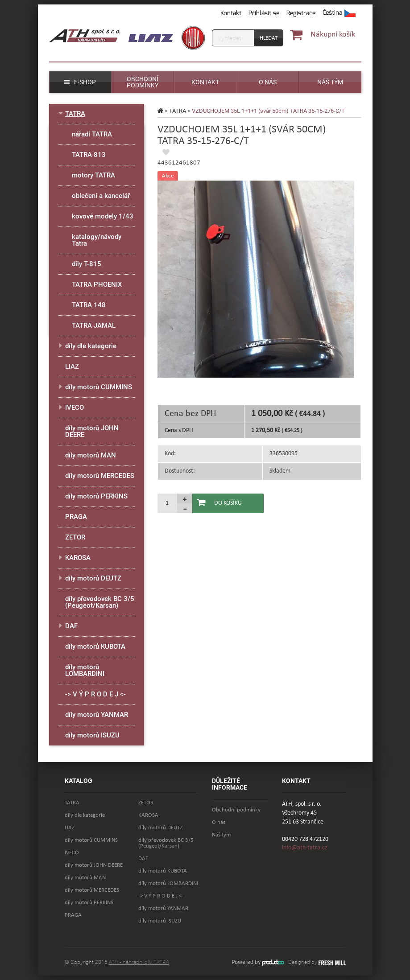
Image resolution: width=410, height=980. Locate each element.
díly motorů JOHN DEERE (92, 431)
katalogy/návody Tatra (97, 240)
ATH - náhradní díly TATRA (139, 962)
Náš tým (221, 835)
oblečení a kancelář (101, 196)
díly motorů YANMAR (97, 715)
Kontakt (231, 13)
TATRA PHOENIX (97, 284)
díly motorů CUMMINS (99, 387)
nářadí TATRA (92, 134)
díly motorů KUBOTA (95, 646)
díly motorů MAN (91, 455)
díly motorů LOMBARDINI (85, 670)
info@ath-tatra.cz (305, 848)
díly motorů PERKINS (96, 496)
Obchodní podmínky (236, 810)
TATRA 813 (89, 155)
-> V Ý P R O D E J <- (95, 694)
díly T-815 (87, 264)
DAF (71, 626)
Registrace (301, 13)
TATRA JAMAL (94, 325)
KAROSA (78, 558)
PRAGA (76, 517)
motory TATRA (93, 175)
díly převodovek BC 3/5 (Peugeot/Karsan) (100, 602)
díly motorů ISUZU (92, 735)
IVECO (75, 408)
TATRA (178, 111)
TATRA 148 (89, 305)
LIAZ (72, 366)
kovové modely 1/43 (103, 216)
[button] (339, 13)
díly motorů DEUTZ (93, 578)
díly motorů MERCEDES (100, 476)
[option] (256, 279)
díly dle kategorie (91, 346)
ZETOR (75, 537)
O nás (219, 822)
